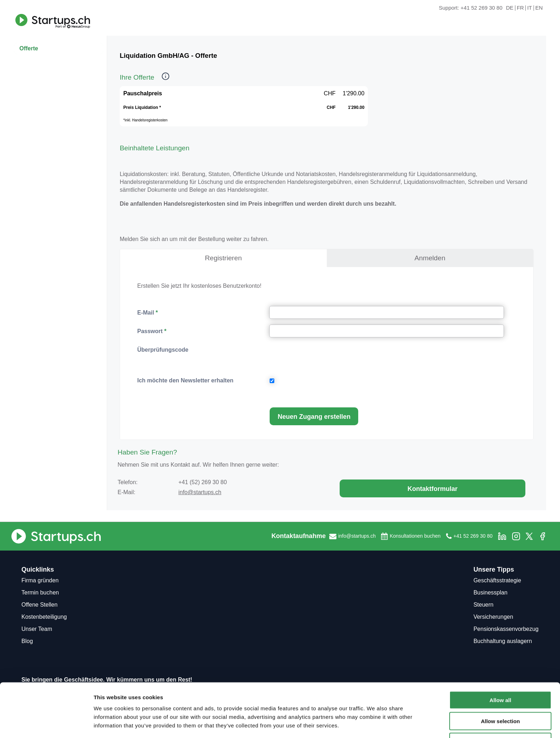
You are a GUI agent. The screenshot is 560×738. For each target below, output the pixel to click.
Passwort (150, 331)
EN (539, 8)
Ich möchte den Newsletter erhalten (185, 380)
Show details (375, 724)
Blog (27, 641)
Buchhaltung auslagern (503, 641)
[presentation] (324, 357)
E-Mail (146, 313)
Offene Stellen (39, 605)
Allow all (501, 675)
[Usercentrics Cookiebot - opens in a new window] (46, 724)
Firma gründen (40, 580)
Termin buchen (40, 593)
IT (529, 8)
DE (510, 8)
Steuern (484, 605)
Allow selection (500, 696)
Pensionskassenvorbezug (506, 629)
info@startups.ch (200, 492)
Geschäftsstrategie (497, 580)
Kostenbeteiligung (44, 617)
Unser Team (37, 629)
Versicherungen (493, 617)
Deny (501, 717)
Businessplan (491, 593)
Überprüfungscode (163, 350)
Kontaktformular (432, 489)
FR (520, 8)
